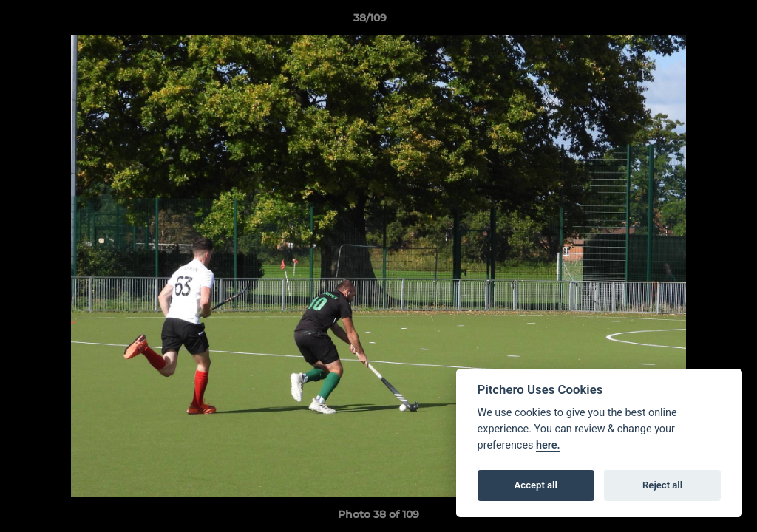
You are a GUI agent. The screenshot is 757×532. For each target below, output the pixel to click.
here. (548, 445)
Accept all (536, 485)
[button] (695, 21)
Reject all (662, 485)
